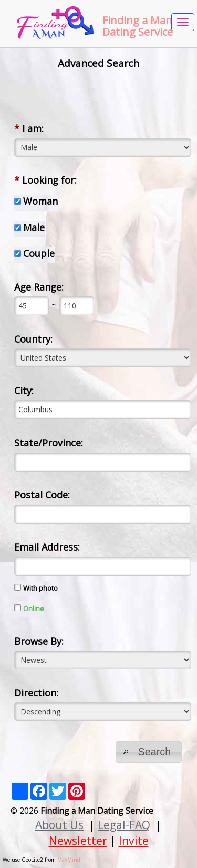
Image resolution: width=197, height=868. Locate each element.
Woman (40, 201)
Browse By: (39, 641)
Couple (39, 253)
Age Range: (39, 287)
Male (34, 227)
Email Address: (47, 547)
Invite (134, 840)
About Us (59, 825)
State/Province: (49, 443)
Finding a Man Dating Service (138, 26)
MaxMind (69, 860)
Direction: (36, 693)
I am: (29, 128)
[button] (149, 752)
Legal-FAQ (124, 825)
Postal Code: (42, 495)
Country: (33, 339)
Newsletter (78, 840)
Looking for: (45, 180)
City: (24, 391)
